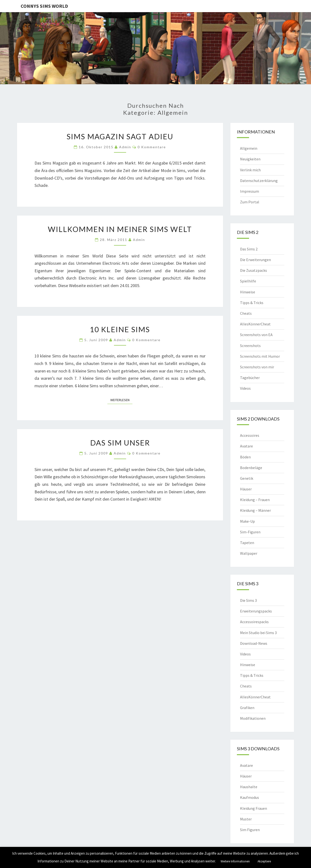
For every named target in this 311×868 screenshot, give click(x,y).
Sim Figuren (250, 830)
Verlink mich (250, 170)
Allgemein (249, 148)
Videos (245, 388)
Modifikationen (253, 718)
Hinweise (248, 292)
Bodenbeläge (251, 468)
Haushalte (249, 787)
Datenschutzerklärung (259, 181)
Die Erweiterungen (255, 260)
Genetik (247, 478)
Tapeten (247, 543)
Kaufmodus (250, 797)
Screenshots (250, 346)
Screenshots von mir (257, 367)
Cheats (246, 313)
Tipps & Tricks (252, 303)
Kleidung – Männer (255, 510)
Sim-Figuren (250, 532)
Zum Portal (250, 202)
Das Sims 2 (249, 249)
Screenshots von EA (256, 335)
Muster (246, 819)
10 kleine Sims (120, 329)
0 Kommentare (152, 147)
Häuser (246, 489)
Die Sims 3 (248, 600)
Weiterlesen (121, 400)
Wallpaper (249, 553)
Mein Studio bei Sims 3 (258, 633)
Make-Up (247, 521)
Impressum (250, 191)
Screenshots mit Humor (260, 356)
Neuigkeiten (250, 159)
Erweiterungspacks (256, 611)
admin (125, 147)
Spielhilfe (248, 281)
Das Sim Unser (120, 443)
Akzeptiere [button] (264, 861)
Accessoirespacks (254, 622)
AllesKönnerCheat (255, 324)
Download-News (254, 643)
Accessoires (250, 435)
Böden (245, 457)
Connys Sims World (44, 6)
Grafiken (247, 708)
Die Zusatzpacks (254, 270)
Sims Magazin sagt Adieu (120, 136)
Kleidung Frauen (254, 808)
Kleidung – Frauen (255, 500)
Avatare (246, 446)
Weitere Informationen (235, 861)
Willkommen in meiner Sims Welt (120, 229)
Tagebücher (250, 378)
